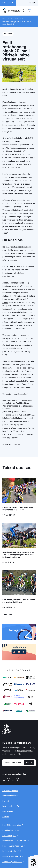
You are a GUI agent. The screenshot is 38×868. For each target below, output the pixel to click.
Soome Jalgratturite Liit (12, 862)
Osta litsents (8, 811)
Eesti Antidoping (9, 835)
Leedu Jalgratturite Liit (12, 856)
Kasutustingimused (10, 790)
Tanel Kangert (22, 319)
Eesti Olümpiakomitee (12, 825)
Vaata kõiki (7, 614)
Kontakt (6, 817)
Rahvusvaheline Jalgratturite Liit (16, 841)
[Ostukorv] (29, 11)
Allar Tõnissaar (12, 148)
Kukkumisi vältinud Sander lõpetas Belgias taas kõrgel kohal (18, 509)
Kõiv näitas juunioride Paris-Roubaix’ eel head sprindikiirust (19, 601)
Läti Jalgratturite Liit (11, 851)
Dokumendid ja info (11, 806)
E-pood (6, 801)
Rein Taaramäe (9, 319)
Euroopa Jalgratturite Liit (13, 846)
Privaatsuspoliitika (10, 796)
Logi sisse (30, 3)
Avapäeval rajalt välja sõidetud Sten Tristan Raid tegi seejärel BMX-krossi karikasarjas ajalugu (19, 555)
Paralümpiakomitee (11, 830)
